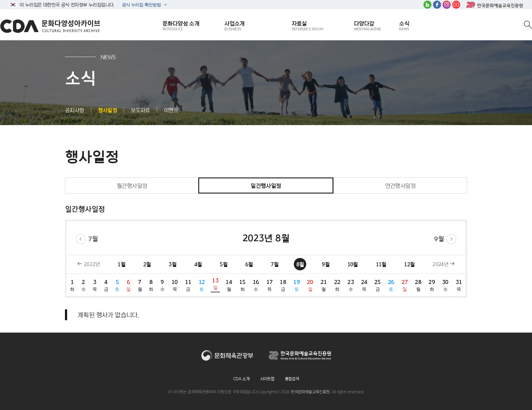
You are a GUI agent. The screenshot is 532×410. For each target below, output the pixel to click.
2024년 (440, 264)
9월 (439, 239)
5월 (223, 264)
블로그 (427, 5)
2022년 (92, 264)
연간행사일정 (400, 185)
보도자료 (140, 110)
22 (337, 285)
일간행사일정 (266, 185)
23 (351, 285)
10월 (353, 264)
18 (283, 285)
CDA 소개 (241, 379)
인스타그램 (447, 5)
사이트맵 (267, 379)
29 (432, 285)
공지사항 (75, 110)
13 (215, 284)
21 (324, 285)
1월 (121, 264)
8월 (300, 264)
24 (364, 285)
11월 (381, 264)
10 (175, 285)
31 (459, 285)
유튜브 (456, 5)
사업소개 (234, 26)
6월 (249, 264)
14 (229, 285)
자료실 (307, 26)
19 (297, 285)
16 (256, 285)
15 (242, 285)
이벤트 (171, 110)
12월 (409, 264)
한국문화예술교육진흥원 (495, 5)
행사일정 (108, 110)
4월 (198, 264)
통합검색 (292, 379)
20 (310, 285)
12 (202, 285)
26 (391, 285)
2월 (147, 264)
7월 (93, 239)
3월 (172, 264)
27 (405, 285)
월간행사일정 (132, 185)
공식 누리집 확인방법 (141, 5)
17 (269, 285)
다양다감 (367, 26)
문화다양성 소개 (181, 26)
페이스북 (437, 5)
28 (418, 285)
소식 (404, 26)
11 (188, 285)
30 (445, 285)
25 (377, 285)
